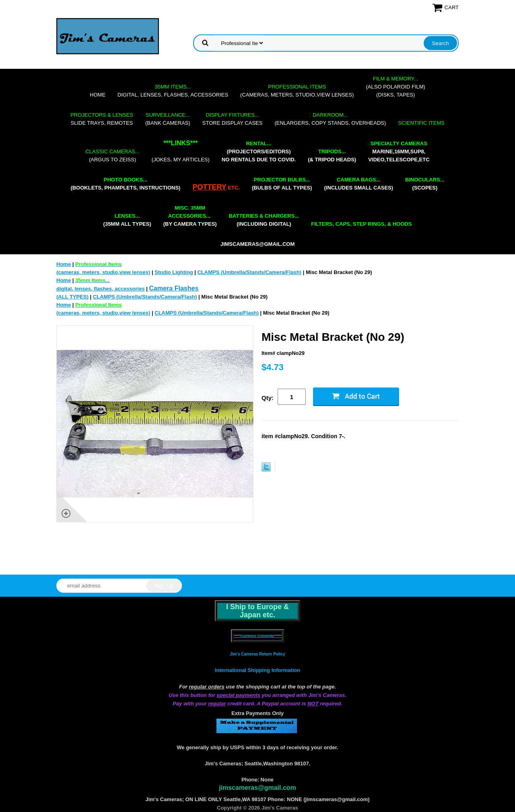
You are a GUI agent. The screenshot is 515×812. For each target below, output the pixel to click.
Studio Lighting (174, 272)
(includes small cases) (358, 184)
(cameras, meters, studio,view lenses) (297, 91)
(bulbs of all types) (282, 184)
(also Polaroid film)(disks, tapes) (396, 87)
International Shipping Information (257, 670)
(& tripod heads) (332, 156)
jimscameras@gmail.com (258, 244)
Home (98, 95)
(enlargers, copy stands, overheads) (330, 119)
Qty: (268, 398)
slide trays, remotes (102, 119)
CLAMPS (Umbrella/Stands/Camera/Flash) (249, 272)
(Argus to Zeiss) (112, 156)
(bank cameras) (168, 119)
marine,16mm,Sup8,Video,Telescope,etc (399, 151)
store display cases (233, 119)
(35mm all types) (127, 220)
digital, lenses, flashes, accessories (173, 91)
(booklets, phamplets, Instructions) (125, 184)
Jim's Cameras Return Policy (257, 654)
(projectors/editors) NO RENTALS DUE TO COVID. (259, 151)
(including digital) (264, 220)
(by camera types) (190, 216)
